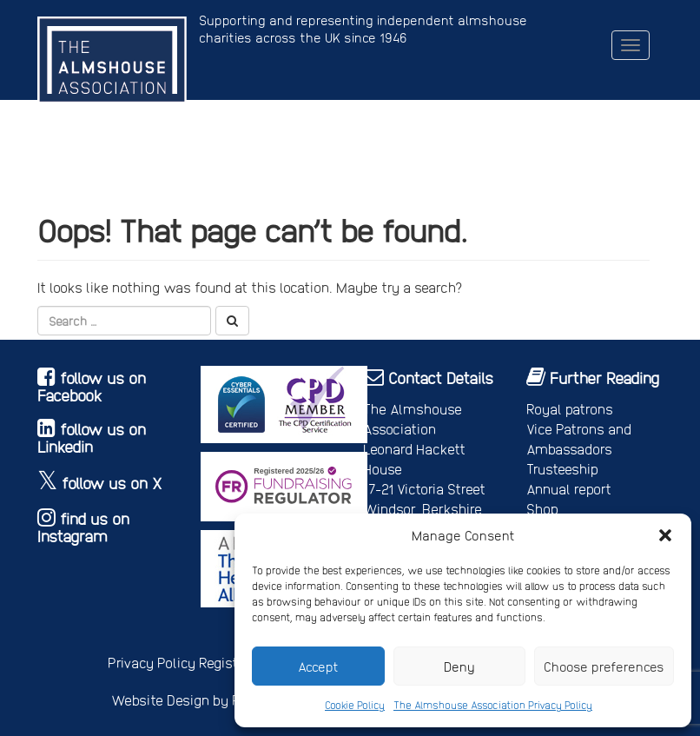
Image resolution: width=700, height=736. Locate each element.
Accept (318, 666)
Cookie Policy (355, 705)
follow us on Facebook (92, 386)
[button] (665, 535)
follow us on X (112, 483)
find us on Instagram (83, 527)
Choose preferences (604, 666)
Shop (542, 509)
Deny (459, 666)
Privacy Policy (152, 663)
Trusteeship (562, 469)
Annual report (569, 489)
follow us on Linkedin (92, 438)
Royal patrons (570, 409)
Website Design (160, 700)
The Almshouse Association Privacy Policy (493, 705)
